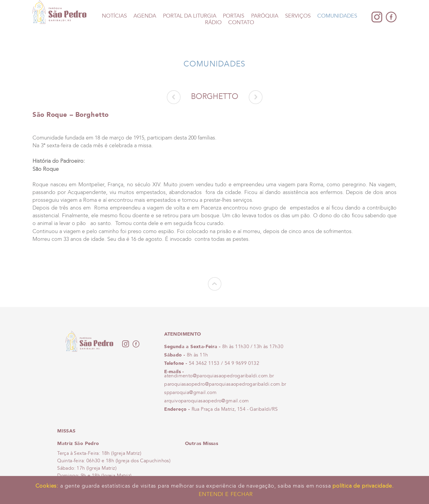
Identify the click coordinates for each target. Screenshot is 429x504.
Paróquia (265, 16)
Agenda (145, 16)
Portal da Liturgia (190, 16)
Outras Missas (202, 443)
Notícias (114, 16)
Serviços (298, 16)
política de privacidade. (363, 486)
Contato (241, 23)
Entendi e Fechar (226, 494)
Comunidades (337, 16)
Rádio (213, 23)
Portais (234, 16)
